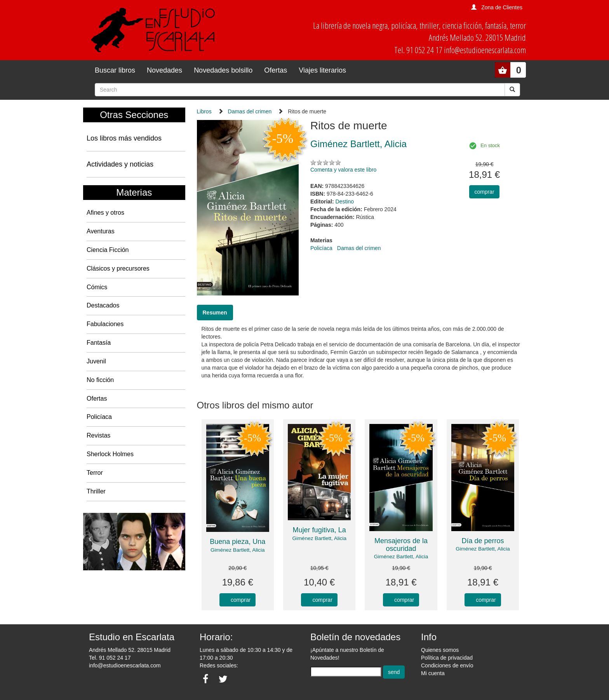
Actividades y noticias (120, 164)
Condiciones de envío (447, 665)
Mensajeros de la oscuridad (401, 545)
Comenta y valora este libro (343, 170)
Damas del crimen (250, 111)
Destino (345, 201)
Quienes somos (440, 650)
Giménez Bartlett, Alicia (238, 550)
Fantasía (99, 343)
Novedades (164, 70)
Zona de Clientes (502, 7)
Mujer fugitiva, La (319, 530)
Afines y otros (105, 213)
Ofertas (276, 70)
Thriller (96, 491)
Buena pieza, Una (238, 542)
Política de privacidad (447, 658)
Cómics (97, 287)
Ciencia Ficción (108, 250)
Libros (204, 111)
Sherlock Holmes (110, 454)
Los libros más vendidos (124, 138)
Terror (95, 473)
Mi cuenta (433, 673)
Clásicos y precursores (118, 268)
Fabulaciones (105, 324)
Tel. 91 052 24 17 (110, 658)
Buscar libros (115, 70)
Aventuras (101, 231)
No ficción (100, 380)
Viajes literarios (322, 70)
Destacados (103, 305)
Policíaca (99, 417)
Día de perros (483, 541)
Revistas (98, 435)
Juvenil (96, 361)
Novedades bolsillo (223, 70)
